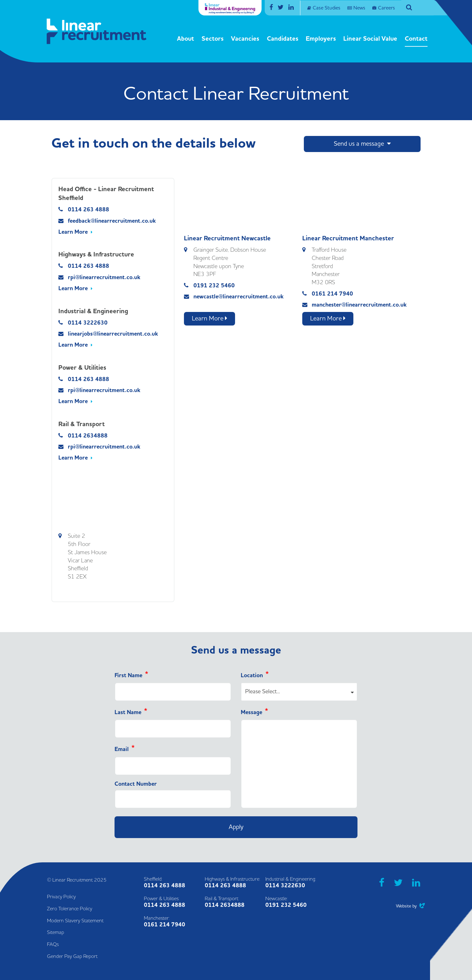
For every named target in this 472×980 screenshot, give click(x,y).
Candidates (283, 39)
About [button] (186, 39)
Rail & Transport (82, 424)
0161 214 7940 (332, 294)
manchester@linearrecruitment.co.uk (359, 305)
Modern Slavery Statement (75, 921)
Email (122, 749)
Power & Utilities (82, 368)
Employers (321, 39)
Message (251, 712)
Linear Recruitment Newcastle (227, 238)
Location (252, 675)
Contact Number (136, 784)
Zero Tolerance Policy (70, 909)
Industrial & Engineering (93, 311)
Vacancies (245, 39)
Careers (386, 8)
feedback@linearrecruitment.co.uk (112, 221)
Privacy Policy (61, 897)
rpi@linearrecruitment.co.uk (104, 277)
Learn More (73, 232)
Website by (410, 906)
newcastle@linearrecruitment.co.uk (239, 297)
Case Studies (327, 8)
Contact (416, 39)
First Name (128, 675)
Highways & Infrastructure (96, 255)
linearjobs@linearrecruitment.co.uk (113, 334)
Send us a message (362, 144)
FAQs (53, 944)
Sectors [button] (213, 39)
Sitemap (56, 932)
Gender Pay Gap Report (72, 956)
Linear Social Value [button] (370, 39)
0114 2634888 (88, 436)
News (359, 8)
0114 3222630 (88, 323)
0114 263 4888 (88, 210)
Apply (236, 827)
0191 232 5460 (214, 286)
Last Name (128, 712)
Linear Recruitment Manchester (348, 238)
